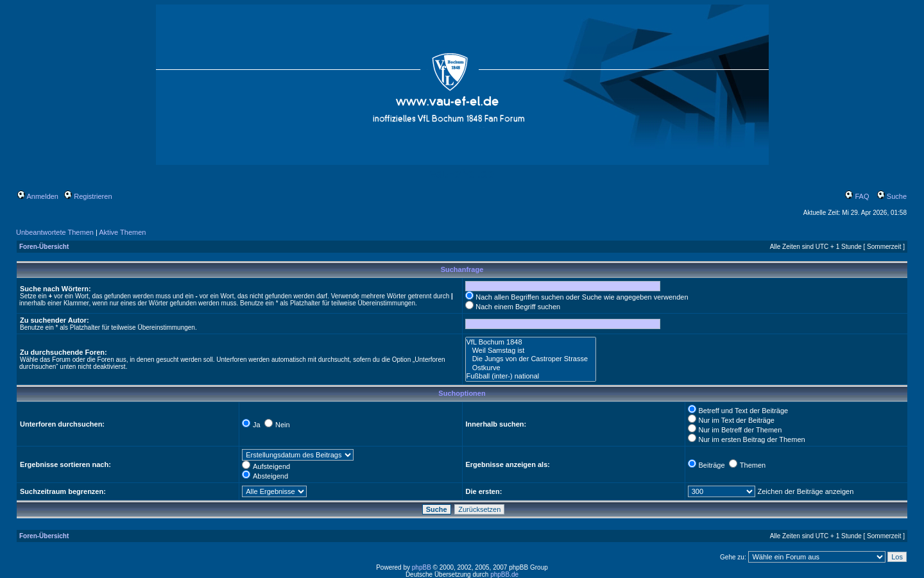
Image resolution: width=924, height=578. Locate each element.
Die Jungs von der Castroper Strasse (531, 359)
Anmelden (38, 196)
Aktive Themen (122, 232)
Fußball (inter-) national (531, 376)
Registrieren (88, 196)
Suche (892, 196)
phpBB (422, 567)
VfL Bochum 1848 (531, 342)
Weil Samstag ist (531, 351)
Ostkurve (531, 368)
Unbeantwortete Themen (55, 232)
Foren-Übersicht (44, 247)
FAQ (857, 196)
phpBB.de (504, 574)
